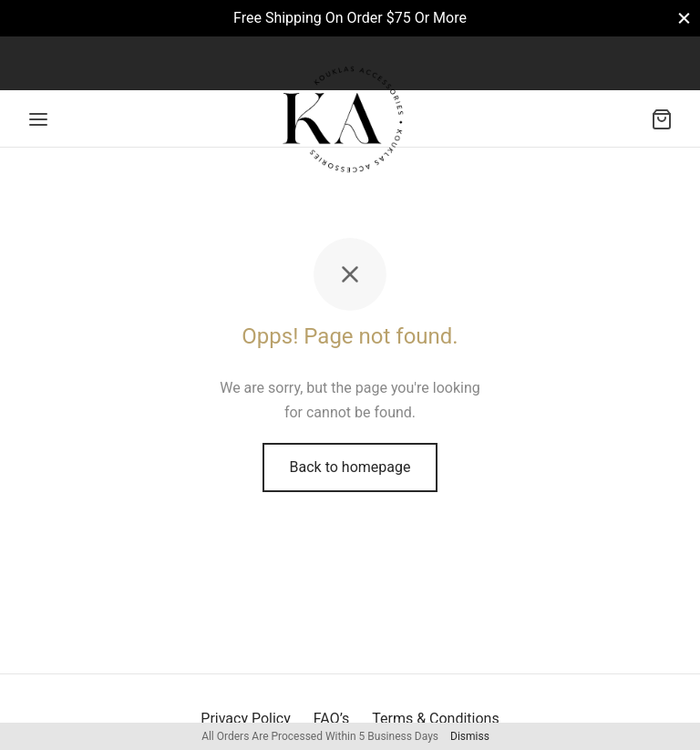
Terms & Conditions (436, 719)
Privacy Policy (246, 719)
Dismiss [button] (470, 736)
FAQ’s (331, 719)
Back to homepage (350, 467)
